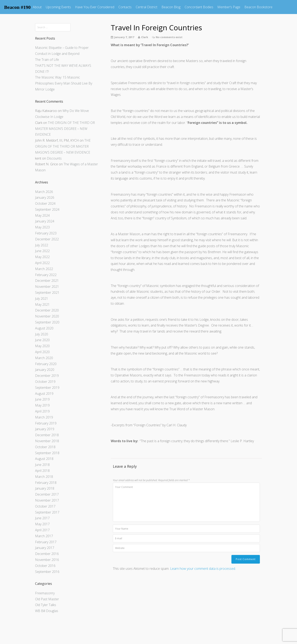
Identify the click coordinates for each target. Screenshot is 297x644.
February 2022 (46, 275)
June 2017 (42, 518)
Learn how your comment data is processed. (203, 569)
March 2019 (44, 417)
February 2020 (46, 364)
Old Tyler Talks (46, 605)
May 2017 (42, 524)
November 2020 (47, 316)
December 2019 (47, 376)
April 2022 (42, 263)
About (37, 7)
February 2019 (46, 423)
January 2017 (45, 548)
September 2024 (47, 209)
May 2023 (42, 227)
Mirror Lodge (45, 89)
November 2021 (47, 287)
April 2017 (42, 530)
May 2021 (42, 304)
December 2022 (47, 239)
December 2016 (47, 554)
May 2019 (42, 405)
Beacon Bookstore (258, 7)
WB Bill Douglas (47, 611)
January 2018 (45, 488)
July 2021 (42, 298)
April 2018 (42, 471)
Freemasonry (45, 593)
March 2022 (44, 269)
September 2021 (47, 293)
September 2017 (47, 512)
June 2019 (42, 399)
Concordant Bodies (199, 7)
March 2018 (44, 477)
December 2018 (47, 435)
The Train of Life (47, 60)
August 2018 (44, 459)
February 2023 (46, 233)
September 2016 (47, 572)
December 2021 (47, 281)
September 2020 (47, 322)
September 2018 (47, 453)
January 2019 (45, 429)
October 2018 (45, 447)
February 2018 (46, 483)
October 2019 (45, 382)
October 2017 (45, 506)
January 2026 (45, 197)
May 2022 (42, 257)
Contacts (125, 7)
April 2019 (42, 411)
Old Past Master (47, 599)
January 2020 (45, 370)
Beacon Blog (171, 7)
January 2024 (45, 221)
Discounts (54, 158)
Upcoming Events (58, 7)
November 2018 (47, 441)
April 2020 (42, 352)
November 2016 (47, 560)
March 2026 (44, 192)
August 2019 (44, 394)
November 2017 (47, 500)
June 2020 (42, 340)
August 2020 (44, 328)
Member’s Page (229, 7)
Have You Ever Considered (95, 7)
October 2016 (45, 566)
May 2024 (42, 215)
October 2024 (45, 203)
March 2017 (44, 536)
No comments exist (169, 37)
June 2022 (42, 251)
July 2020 (42, 334)
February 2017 (46, 542)
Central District (147, 7)
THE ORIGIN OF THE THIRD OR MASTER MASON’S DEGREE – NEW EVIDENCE (65, 129)
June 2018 (42, 465)
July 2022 (42, 245)
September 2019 (47, 388)
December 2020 (47, 310)
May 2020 (42, 346)
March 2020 (44, 358)
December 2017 (47, 494)
